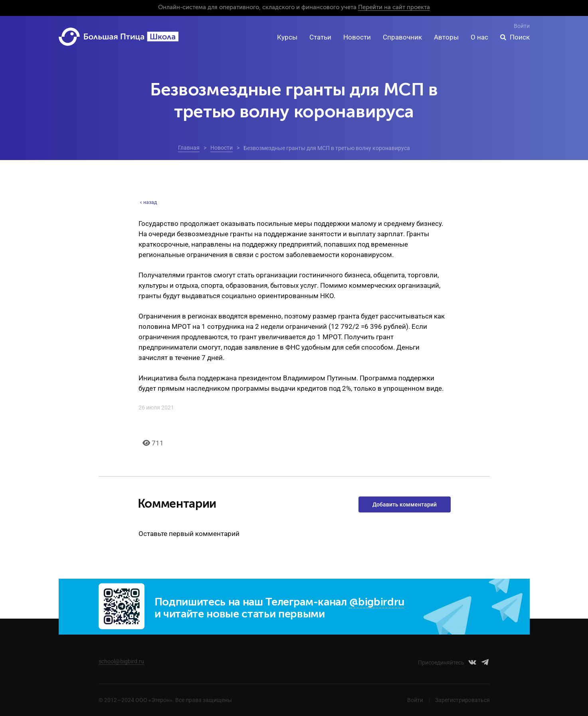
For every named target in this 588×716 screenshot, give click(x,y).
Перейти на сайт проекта (394, 7)
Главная (189, 148)
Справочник (402, 37)
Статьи (320, 37)
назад (148, 202)
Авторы (446, 37)
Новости (357, 37)
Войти (522, 26)
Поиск (520, 37)
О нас (479, 37)
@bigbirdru (377, 602)
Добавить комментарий (405, 504)
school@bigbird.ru (121, 661)
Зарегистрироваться (462, 700)
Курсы (287, 37)
